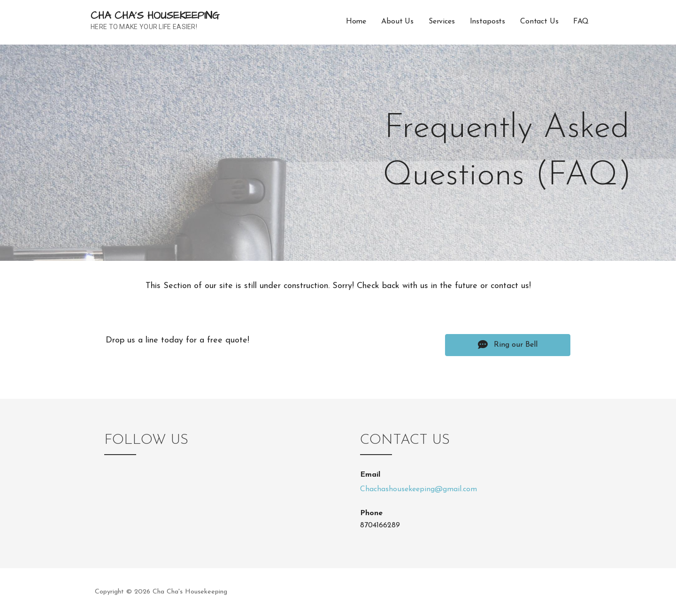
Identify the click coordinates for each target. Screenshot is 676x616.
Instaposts (488, 22)
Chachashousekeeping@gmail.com (419, 489)
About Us (397, 22)
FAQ (581, 22)
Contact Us (539, 22)
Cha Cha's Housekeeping (155, 16)
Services (442, 22)
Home (356, 22)
